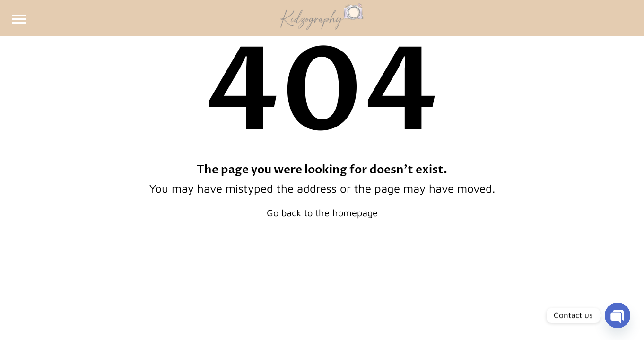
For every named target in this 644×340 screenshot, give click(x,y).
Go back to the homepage (322, 213)
